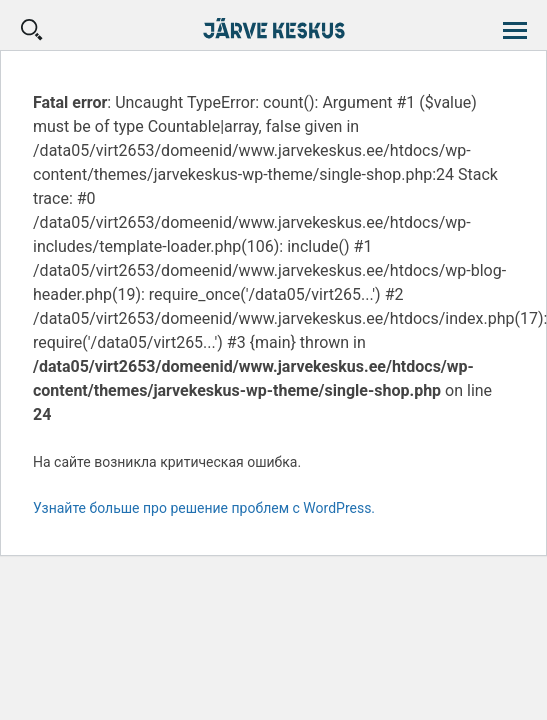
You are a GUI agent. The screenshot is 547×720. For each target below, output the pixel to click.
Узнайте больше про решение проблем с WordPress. (204, 508)
